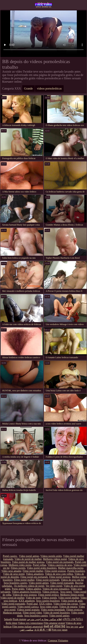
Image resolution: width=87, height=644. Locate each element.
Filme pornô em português (34, 577)
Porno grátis (18, 589)
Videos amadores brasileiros (26, 592)
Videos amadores (35, 574)
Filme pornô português (48, 580)
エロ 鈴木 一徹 (43, 630)
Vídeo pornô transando (62, 583)
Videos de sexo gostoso (25, 595)
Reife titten (12, 623)
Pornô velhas (40, 565)
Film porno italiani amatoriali (28, 627)
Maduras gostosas (12, 613)
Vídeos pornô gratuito (28, 610)
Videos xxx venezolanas (31, 623)
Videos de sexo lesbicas (44, 5)
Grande (28, 88)
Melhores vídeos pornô (55, 559)
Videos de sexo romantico (56, 589)
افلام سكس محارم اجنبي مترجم (45, 619)
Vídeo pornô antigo (29, 556)
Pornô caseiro (10, 556)
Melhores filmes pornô (72, 595)
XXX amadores (27, 601)
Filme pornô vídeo (32, 613)
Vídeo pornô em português (60, 562)
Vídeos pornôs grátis (51, 556)
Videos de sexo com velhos (59, 574)
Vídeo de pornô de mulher (28, 559)
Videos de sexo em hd (72, 580)
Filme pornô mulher (33, 571)
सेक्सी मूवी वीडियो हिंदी (55, 627)
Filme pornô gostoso (55, 571)
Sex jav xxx (72, 627)
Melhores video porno (20, 565)
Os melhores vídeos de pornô (29, 586)
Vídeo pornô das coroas (66, 604)
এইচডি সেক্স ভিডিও (73, 619)
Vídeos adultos (34, 589)
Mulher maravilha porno (71, 568)
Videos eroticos (51, 592)
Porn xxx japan (59, 630)
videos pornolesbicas (49, 88)
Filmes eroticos (74, 610)
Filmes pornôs (18, 568)
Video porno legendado (53, 610)
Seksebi (8, 619)
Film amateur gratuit (54, 623)
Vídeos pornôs (49, 598)
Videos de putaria (68, 607)
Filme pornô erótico (49, 595)
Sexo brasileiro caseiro (16, 583)
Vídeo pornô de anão (72, 601)
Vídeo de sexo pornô (14, 574)
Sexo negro (66, 592)
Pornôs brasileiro (76, 571)
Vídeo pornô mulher (69, 598)
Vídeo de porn (33, 598)
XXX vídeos (45, 604)
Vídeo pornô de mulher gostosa (28, 562)
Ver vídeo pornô (54, 586)
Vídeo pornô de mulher (12, 598)
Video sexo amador (11, 571)
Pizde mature (20, 619)
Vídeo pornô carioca (28, 607)
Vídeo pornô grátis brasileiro (42, 568)
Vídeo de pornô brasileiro (56, 613)
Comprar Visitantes (58, 641)
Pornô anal (32, 604)
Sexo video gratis (49, 607)
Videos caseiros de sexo (60, 565)
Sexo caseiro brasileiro (48, 601)
